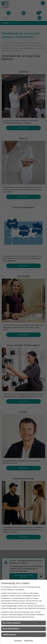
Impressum (18, 641)
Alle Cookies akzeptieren (12, 623)
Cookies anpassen (9, 635)
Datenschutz (28, 641)
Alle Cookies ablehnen (11, 629)
